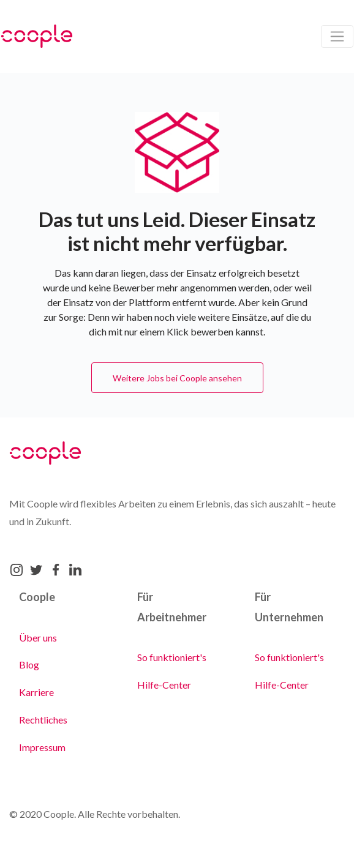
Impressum (42, 747)
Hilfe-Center (164, 685)
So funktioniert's (172, 657)
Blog (29, 664)
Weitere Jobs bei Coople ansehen (177, 378)
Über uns (38, 638)
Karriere (36, 692)
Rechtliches (43, 720)
